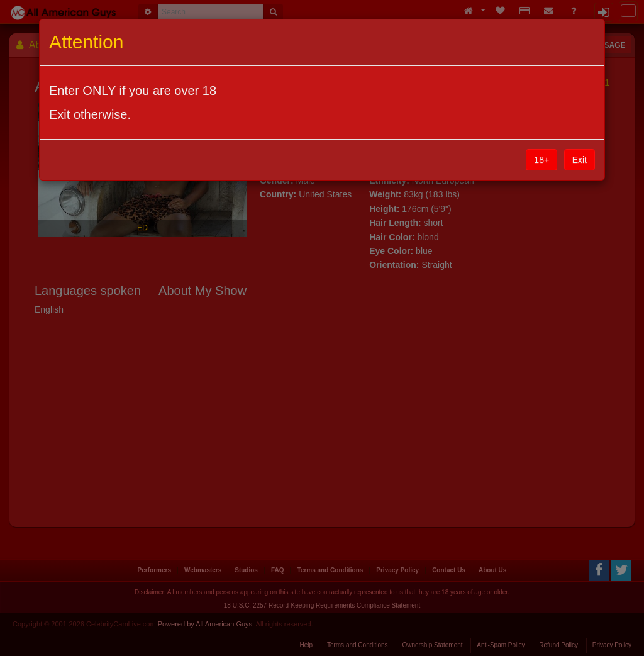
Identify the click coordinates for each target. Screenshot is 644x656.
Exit (580, 160)
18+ (541, 160)
